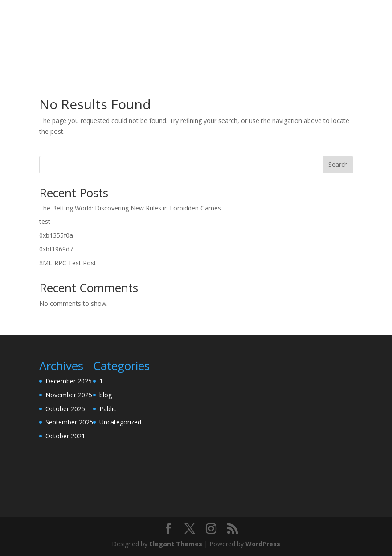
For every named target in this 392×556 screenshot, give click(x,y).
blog (106, 395)
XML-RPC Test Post (68, 263)
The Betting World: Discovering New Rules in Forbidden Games (130, 208)
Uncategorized (120, 422)
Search (338, 164)
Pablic (108, 409)
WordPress (263, 544)
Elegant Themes (176, 544)
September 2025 (69, 422)
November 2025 (69, 395)
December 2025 (69, 381)
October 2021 (65, 436)
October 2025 (65, 409)
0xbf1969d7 (56, 249)
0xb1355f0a (56, 235)
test (45, 221)
